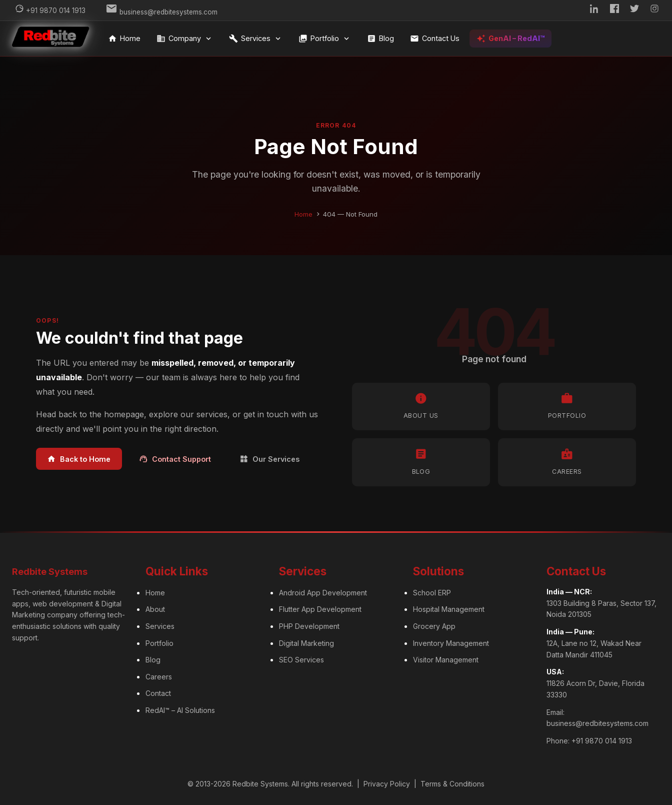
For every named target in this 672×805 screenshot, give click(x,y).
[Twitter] (634, 10)
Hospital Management (449, 609)
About (155, 609)
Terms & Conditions (452, 784)
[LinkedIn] (594, 10)
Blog (380, 39)
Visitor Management (446, 660)
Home (124, 39)
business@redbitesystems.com (597, 723)
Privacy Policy (387, 784)
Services (256, 39)
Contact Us (435, 39)
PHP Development (309, 626)
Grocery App (434, 626)
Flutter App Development (320, 609)
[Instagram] (654, 10)
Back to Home (79, 459)
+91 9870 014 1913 (602, 741)
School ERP (432, 593)
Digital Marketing (306, 643)
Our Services (269, 459)
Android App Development (323, 593)
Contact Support (175, 459)
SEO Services (301, 660)
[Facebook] (614, 10)
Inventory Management (451, 643)
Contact (158, 693)
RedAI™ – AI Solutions (180, 710)
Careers (159, 677)
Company (185, 39)
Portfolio (325, 39)
